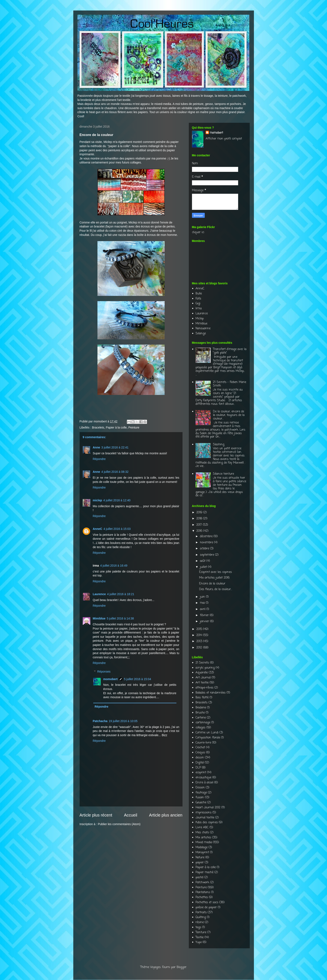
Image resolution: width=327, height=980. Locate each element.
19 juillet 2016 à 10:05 (123, 721)
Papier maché (204, 872)
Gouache (201, 803)
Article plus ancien (166, 815)
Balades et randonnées (211, 693)
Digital (200, 763)
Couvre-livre (203, 743)
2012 (200, 648)
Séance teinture (223, 474)
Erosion (200, 788)
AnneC (98, 529)
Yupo (199, 942)
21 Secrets (202, 663)
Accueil (131, 815)
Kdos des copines (207, 823)
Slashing (219, 445)
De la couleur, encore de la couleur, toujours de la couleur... (229, 415)
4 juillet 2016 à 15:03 (117, 529)
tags (198, 927)
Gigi (198, 304)
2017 (200, 525)
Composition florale (208, 738)
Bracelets (98, 427)
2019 (200, 513)
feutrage (201, 793)
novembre (207, 543)
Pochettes (202, 897)
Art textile (202, 683)
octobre (205, 549)
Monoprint (202, 853)
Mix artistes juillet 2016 (214, 578)
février (205, 615)
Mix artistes (203, 838)
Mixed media (204, 842)
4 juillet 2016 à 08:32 (115, 472)
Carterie (201, 718)
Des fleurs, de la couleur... (216, 589)
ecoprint (201, 773)
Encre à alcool (204, 783)
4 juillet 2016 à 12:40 (117, 500)
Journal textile (205, 818)
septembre (207, 555)
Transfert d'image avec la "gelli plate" (230, 351)
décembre (207, 536)
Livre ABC (202, 828)
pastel (199, 877)
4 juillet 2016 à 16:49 (114, 566)
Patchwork (202, 883)
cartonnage (203, 723)
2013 (200, 641)
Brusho (200, 713)
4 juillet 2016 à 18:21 (121, 594)
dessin (200, 758)
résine (200, 922)
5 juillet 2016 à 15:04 (137, 679)
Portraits (201, 913)
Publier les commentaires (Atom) (119, 824)
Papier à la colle (116, 427)
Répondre (99, 459)
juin (203, 597)
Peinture (134, 427)
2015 (200, 629)
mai (203, 603)
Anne (97, 447)
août (203, 561)
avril (203, 609)
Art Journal (203, 678)
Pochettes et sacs (207, 902)
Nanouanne (203, 329)
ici (203, 232)
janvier (205, 621)
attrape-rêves (204, 688)
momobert (110, 679)
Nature (200, 858)
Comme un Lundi (207, 733)
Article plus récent (96, 815)
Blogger (182, 967)
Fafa (198, 299)
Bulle (199, 294)
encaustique (203, 778)
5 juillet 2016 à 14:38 (120, 618)
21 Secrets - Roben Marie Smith (230, 384)
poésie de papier (206, 907)
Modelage (202, 847)
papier (200, 863)
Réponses (104, 672)
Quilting (201, 917)
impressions (204, 813)
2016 (200, 531)
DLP (198, 768)
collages (200, 728)
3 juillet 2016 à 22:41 (115, 447)
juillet (204, 567)
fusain (200, 798)
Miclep (108, 142)
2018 (200, 519)
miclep (97, 500)
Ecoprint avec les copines (215, 572)
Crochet (200, 748)
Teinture (201, 932)
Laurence (99, 594)
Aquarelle (202, 673)
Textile (200, 938)
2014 (200, 635)
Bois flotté (202, 698)
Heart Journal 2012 (208, 808)
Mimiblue (99, 618)
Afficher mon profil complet (224, 139)
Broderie (201, 708)
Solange (201, 334)
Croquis (200, 753)
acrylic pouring (205, 668)
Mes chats (202, 833)
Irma (199, 309)
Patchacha (100, 721)
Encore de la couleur (212, 584)
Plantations (203, 892)
